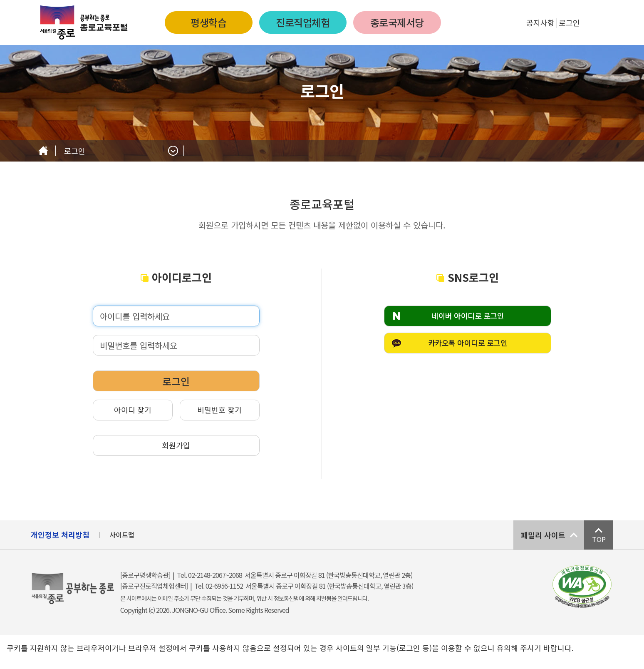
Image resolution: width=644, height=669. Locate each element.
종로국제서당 (397, 22)
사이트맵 (122, 535)
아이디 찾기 (133, 410)
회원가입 (176, 445)
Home (43, 151)
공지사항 (540, 22)
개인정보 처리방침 (60, 535)
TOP (599, 539)
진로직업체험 (303, 22)
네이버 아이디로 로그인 (468, 316)
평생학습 (208, 22)
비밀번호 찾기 (219, 410)
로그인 (569, 22)
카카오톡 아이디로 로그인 (468, 343)
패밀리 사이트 (543, 535)
